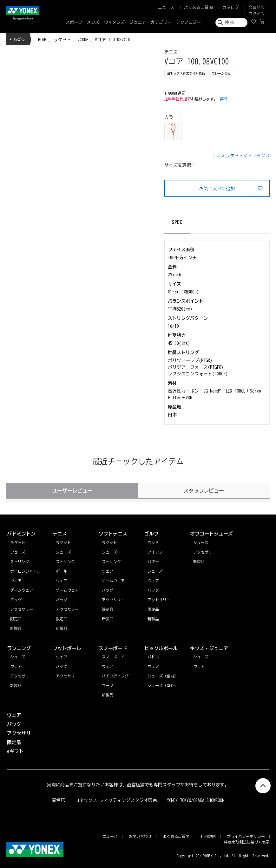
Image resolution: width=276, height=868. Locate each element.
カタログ (231, 7)
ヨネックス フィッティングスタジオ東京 (116, 800)
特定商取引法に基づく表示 (247, 842)
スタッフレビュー (204, 491)
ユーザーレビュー (72, 491)
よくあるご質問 (198, 7)
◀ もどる (17, 39)
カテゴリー (161, 22)
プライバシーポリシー (246, 836)
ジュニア (138, 22)
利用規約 (208, 836)
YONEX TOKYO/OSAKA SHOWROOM (196, 800)
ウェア (16, 666)
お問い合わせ (140, 836)
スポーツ (74, 22)
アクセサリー (22, 676)
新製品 (16, 685)
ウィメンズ (114, 22)
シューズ (18, 657)
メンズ (93, 22)
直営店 (58, 800)
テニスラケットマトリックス (241, 156)
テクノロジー (188, 22)
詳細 (223, 99)
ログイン (257, 14)
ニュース (166, 7)
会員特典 (257, 7)
